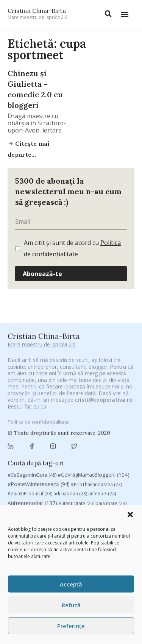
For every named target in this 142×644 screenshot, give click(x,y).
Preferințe (71, 626)
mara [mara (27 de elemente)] (64, 486)
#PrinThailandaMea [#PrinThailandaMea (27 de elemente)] (96, 388)
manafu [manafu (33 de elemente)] (40, 486)
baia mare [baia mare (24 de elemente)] (111, 407)
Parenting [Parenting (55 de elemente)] (23, 495)
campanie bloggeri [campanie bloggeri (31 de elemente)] (108, 425)
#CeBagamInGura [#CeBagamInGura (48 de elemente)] (32, 379)
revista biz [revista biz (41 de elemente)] (24, 504)
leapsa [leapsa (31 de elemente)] (96, 477)
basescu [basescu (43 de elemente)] (22, 416)
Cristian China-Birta (37, 14)
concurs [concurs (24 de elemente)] (116, 446)
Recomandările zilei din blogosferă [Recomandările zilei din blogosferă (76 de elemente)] (85, 495)
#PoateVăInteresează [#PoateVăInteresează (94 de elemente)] (39, 388)
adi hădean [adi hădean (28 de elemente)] (70, 398)
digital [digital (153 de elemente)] (56, 467)
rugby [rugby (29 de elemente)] (80, 504)
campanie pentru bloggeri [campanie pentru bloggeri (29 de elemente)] (41, 434)
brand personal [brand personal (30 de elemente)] (102, 416)
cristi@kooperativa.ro (104, 335)
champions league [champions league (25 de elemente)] (99, 434)
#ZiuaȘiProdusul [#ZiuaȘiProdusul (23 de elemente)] (30, 398)
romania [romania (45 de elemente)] (55, 504)
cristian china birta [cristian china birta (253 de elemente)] (38, 456)
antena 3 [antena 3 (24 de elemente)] (102, 398)
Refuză (71, 605)
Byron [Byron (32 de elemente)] (70, 425)
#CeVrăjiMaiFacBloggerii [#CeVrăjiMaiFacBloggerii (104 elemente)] (94, 379)
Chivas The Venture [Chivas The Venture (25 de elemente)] (77, 446)
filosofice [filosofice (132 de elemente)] (35, 476)
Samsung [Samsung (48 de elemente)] (108, 504)
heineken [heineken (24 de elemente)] (68, 477)
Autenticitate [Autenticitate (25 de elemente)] (76, 407)
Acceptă (71, 584)
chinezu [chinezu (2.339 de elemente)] (29, 445)
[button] (130, 515)
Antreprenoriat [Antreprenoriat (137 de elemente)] (32, 407)
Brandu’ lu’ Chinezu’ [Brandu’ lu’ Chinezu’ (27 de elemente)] (33, 425)
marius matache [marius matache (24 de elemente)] (98, 486)
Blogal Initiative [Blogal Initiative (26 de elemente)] (58, 416)
